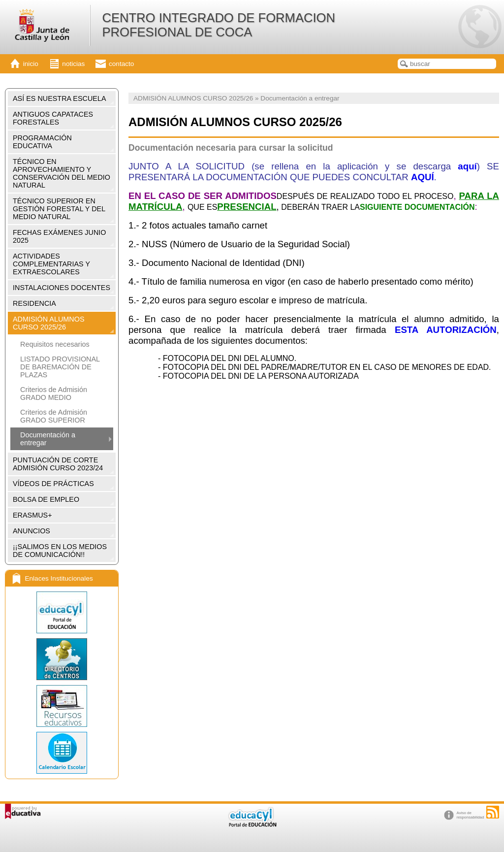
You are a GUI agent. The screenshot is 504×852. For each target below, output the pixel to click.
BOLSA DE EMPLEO (46, 499)
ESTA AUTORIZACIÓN (446, 330)
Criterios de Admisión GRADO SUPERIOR (54, 416)
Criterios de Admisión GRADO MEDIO (54, 393)
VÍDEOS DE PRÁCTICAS (53, 484)
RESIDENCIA (34, 303)
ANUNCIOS (31, 531)
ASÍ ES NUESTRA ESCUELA (60, 98)
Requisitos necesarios (55, 344)
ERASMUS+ (32, 515)
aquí (467, 166)
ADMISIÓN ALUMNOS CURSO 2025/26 (49, 323)
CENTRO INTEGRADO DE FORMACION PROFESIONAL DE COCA (219, 25)
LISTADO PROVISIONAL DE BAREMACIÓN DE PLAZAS (60, 367)
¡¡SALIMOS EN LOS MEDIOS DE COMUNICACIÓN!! (60, 551)
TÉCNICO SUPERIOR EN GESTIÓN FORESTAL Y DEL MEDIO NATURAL (59, 209)
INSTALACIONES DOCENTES (62, 288)
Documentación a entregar (48, 439)
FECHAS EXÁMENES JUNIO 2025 (60, 236)
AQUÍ (423, 177)
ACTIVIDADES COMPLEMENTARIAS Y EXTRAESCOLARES (51, 264)
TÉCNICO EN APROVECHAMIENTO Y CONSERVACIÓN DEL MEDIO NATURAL (62, 173)
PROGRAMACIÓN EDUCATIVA (42, 142)
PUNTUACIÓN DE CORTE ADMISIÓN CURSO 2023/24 (58, 464)
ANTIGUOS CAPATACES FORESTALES (53, 118)
